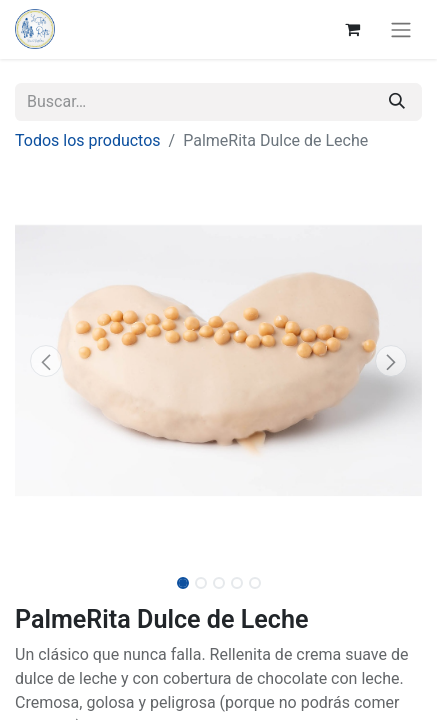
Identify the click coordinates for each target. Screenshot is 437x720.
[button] (45, 361)
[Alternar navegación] (401, 29)
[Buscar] (397, 102)
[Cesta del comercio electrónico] (352, 29)
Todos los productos (88, 140)
